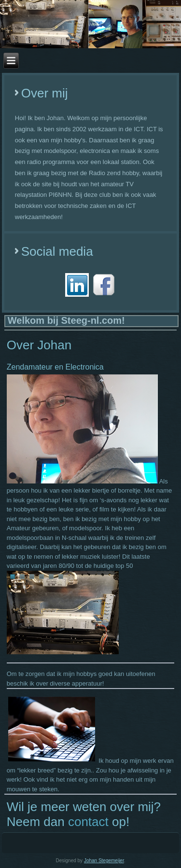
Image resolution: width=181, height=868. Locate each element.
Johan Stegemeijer (104, 861)
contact (88, 822)
